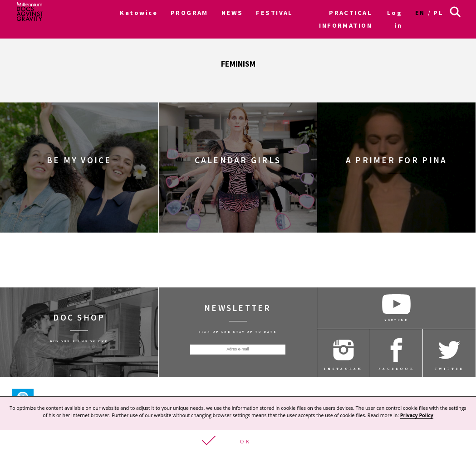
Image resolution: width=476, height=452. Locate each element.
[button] (238, 441)
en (420, 13)
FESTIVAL (275, 13)
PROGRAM (189, 13)
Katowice (139, 13)
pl (438, 13)
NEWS (232, 13)
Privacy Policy (417, 415)
